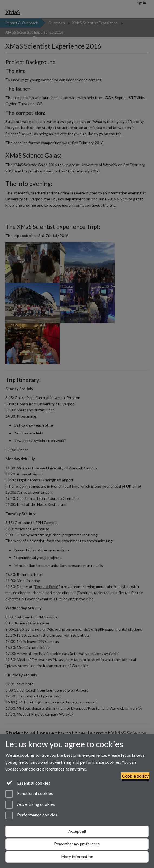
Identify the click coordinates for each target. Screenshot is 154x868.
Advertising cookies (30, 805)
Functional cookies (29, 794)
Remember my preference (77, 844)
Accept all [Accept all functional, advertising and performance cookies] (77, 831)
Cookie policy (135, 776)
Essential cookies (28, 782)
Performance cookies (31, 815)
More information (77, 857)
